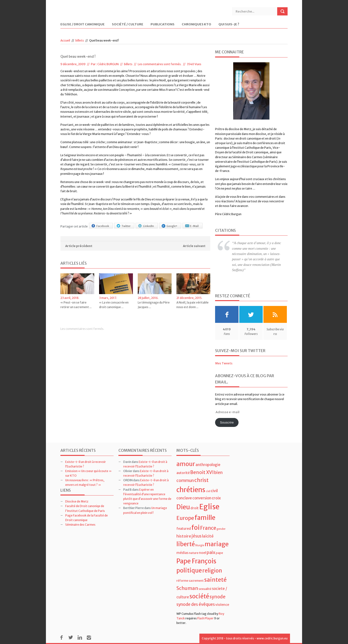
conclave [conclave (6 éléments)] (184, 498)
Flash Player (205, 618)
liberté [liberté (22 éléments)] (186, 544)
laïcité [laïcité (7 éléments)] (208, 536)
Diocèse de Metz (77, 501)
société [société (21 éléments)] (199, 596)
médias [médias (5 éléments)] (182, 553)
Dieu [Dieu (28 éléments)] (183, 507)
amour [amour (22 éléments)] (186, 464)
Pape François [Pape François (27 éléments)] (196, 561)
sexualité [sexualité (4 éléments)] (205, 589)
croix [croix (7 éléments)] (216, 498)
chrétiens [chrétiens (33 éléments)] (191, 490)
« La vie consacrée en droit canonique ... (114, 305)
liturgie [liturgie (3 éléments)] (200, 545)
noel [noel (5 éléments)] (203, 553)
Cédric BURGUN (108, 64)
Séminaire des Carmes (80, 525)
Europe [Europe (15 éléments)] (185, 518)
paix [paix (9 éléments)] (211, 552)
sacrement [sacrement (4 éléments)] (196, 581)
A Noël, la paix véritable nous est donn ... (192, 305)
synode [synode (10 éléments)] (217, 597)
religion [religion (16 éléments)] (212, 571)
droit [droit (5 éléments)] (195, 508)
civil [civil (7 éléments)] (214, 491)
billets (80, 40)
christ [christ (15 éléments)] (201, 480)
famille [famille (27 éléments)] (205, 518)
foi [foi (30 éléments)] (196, 527)
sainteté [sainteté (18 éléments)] (215, 580)
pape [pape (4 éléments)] (219, 553)
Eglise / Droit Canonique (83, 25)
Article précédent (79, 246)
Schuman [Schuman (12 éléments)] (187, 588)
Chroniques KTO (196, 25)
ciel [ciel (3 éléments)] (208, 491)
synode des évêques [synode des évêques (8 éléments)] (196, 604)
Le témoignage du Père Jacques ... (154, 305)
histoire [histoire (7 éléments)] (184, 536)
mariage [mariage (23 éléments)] (217, 544)
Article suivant (194, 246)
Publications (163, 25)
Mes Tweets (224, 363)
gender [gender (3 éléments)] (221, 529)
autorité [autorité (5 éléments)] (183, 473)
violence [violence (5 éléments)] (222, 605)
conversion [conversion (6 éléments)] (202, 498)
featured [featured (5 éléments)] (184, 529)
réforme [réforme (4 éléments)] (182, 581)
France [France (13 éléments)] (208, 528)
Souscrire (227, 422)
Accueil (65, 40)
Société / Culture (128, 25)
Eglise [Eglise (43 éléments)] (209, 507)
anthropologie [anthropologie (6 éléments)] (208, 465)
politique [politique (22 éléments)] (189, 570)
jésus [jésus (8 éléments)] (197, 536)
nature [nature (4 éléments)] (194, 553)
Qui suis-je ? (229, 25)
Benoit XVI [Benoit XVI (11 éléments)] (202, 472)
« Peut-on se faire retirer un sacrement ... (76, 305)
